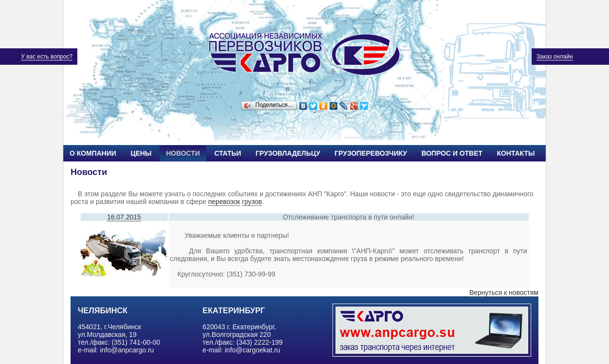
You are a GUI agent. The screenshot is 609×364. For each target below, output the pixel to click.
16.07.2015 (124, 217)
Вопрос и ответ (452, 153)
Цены (141, 153)
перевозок (224, 202)
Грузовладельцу (288, 153)
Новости (183, 153)
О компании (93, 153)
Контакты (516, 153)
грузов (252, 202)
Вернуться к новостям (504, 292)
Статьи (228, 153)
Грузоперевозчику (371, 153)
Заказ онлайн (555, 57)
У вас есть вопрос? (47, 57)
